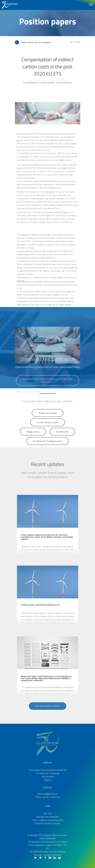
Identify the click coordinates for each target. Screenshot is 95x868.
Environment (62, 436)
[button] (43, 42)
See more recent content (48, 710)
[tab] (43, 42)
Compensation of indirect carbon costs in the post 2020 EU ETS (47, 386)
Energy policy (33, 436)
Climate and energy (48, 417)
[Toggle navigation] (91, 4)
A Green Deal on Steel (48, 427)
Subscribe (40, 824)
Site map (48, 821)
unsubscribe (54, 824)
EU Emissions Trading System (48, 446)
